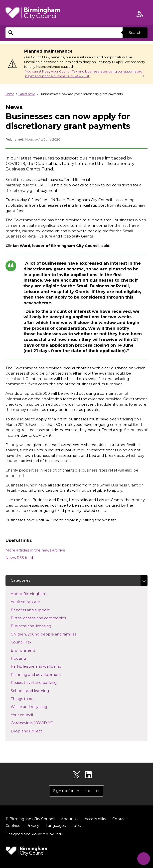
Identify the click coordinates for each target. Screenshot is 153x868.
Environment (31, 650)
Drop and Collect (34, 731)
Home (10, 94)
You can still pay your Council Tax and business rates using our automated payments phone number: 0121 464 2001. (84, 74)
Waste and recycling (37, 707)
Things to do (30, 699)
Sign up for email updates (77, 791)
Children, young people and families (52, 634)
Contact (119, 819)
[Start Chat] (143, 858)
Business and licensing (39, 626)
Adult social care (33, 602)
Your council (30, 715)
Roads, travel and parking (42, 682)
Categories (20, 580)
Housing (26, 658)
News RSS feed (19, 558)
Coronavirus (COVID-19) (40, 723)
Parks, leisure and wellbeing (44, 666)
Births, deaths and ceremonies (46, 618)
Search (135, 33)
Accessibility (95, 819)
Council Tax (29, 642)
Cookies (13, 826)
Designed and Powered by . (35, 834)
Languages (56, 826)
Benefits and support (38, 610)
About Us (69, 819)
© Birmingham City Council (30, 819)
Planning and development (44, 674)
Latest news (27, 94)
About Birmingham (37, 594)
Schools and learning (38, 691)
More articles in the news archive (35, 550)
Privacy (33, 826)
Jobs (76, 826)
